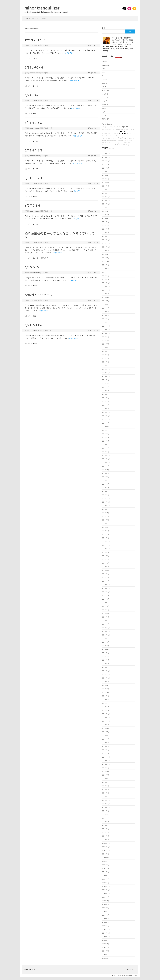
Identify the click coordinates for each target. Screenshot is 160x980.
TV (108, 138)
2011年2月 (106, 793)
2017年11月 (106, 502)
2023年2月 (106, 276)
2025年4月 (106, 182)
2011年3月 (106, 789)
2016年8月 (106, 556)
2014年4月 (106, 656)
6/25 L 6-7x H (34, 67)
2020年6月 (106, 391)
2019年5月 (106, 437)
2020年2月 (106, 405)
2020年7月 (106, 387)
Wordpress (134, 975)
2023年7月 (106, 258)
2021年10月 (106, 333)
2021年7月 (106, 344)
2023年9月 (106, 251)
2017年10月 (106, 506)
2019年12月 (106, 412)
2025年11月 (106, 157)
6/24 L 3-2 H (33, 95)
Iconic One (113, 975)
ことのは (105, 94)
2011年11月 (106, 761)
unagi (104, 87)
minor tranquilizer (42, 8)
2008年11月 (106, 890)
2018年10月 (106, 463)
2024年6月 (106, 218)
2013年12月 (106, 671)
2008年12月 (106, 886)
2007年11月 (106, 933)
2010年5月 (106, 825)
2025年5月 (106, 179)
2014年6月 (106, 649)
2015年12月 (106, 585)
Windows (111, 148)
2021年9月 (106, 337)
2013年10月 (106, 678)
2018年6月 (106, 477)
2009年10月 (106, 850)
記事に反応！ (45, 258)
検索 (104, 28)
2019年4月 (106, 441)
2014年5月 (106, 653)
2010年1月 (106, 840)
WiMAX (116, 145)
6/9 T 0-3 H (32, 206)
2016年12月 (106, 541)
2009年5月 (106, 868)
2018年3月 (106, 488)
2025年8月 (106, 168)
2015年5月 (106, 610)
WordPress (106, 90)
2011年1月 (106, 796)
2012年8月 (106, 728)
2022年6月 (106, 304)
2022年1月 (106, 322)
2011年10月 (106, 764)
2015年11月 (106, 588)
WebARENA (125, 143)
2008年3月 (106, 919)
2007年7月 (106, 947)
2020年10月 (106, 376)
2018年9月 (106, 466)
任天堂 (104, 140)
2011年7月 (106, 775)
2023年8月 (106, 254)
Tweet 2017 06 (35, 40)
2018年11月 (106, 459)
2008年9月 (106, 897)
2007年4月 (106, 958)
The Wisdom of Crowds (124, 136)
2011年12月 (106, 757)
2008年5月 (106, 911)
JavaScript (106, 65)
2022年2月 (106, 319)
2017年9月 (106, 509)
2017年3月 (106, 531)
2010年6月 (106, 822)
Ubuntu (105, 83)
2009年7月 (106, 861)
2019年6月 (106, 434)
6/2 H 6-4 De (33, 325)
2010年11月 (106, 804)
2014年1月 (106, 667)
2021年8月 (106, 340)
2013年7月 (106, 689)
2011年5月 (106, 782)
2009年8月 (106, 858)
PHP (104, 72)
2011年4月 (106, 786)
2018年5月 (106, 480)
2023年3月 (106, 272)
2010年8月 (106, 814)
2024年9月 (106, 207)
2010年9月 (106, 811)
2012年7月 (106, 732)
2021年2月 (106, 362)
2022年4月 (106, 312)
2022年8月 (106, 297)
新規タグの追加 (112, 133)
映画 (34, 316)
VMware (114, 136)
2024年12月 (106, 197)
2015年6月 (106, 606)
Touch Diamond (129, 138)
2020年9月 (106, 380)
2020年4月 (106, 398)
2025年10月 (106, 161)
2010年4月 (106, 829)
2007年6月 (106, 951)
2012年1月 (106, 753)
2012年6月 (106, 735)
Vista (105, 148)
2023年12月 (106, 240)
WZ (128, 141)
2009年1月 (106, 883)
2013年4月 (106, 700)
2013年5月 (106, 696)
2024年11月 (106, 200)
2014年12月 (106, 628)
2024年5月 (106, 222)
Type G (120, 138)
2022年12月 (106, 283)
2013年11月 (106, 674)
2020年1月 (106, 409)
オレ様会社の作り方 (31, 18)
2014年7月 (106, 646)
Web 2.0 (111, 143)
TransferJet (110, 145)
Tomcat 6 (108, 136)
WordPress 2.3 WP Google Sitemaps (117, 141)
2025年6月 (106, 175)
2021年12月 (106, 326)
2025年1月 (106, 193)
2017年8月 (106, 513)
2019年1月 (106, 452)
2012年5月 (106, 739)
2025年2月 (106, 190)
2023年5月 (106, 265)
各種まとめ (46, 18)
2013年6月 (106, 692)
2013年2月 (106, 707)
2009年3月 (106, 876)
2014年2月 (106, 664)
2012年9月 (106, 725)
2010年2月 (106, 836)
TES (124, 129)
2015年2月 (106, 621)
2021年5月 (106, 351)
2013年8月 (106, 685)
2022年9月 (106, 294)
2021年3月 (106, 358)
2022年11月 (106, 287)
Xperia (125, 127)
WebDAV (109, 127)
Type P (113, 127)
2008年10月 (106, 894)
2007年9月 (106, 940)
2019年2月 (106, 448)
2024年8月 (106, 211)
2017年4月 (106, 527)
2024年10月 (106, 204)
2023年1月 (106, 279)
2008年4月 (106, 915)
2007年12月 (106, 929)
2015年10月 (106, 592)
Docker (104, 62)
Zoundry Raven (110, 129)
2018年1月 (106, 495)
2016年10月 (106, 549)
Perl (103, 69)
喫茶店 (104, 108)
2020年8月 (106, 383)
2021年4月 (106, 355)
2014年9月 (106, 638)
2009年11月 (106, 847)
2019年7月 (106, 430)
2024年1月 (106, 236)
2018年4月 (106, 484)
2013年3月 (106, 703)
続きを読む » (69, 53)
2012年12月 (106, 714)
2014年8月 (106, 642)
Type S (130, 145)
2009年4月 (106, 872)
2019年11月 (106, 416)
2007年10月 (106, 937)
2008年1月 (106, 926)
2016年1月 (106, 581)
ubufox (117, 127)
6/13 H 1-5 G (33, 150)
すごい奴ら (36, 258)
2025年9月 (106, 164)
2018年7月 (106, 473)
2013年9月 (106, 682)
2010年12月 (106, 800)
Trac (120, 127)
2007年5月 (106, 954)
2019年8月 (106, 427)
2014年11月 (106, 631)
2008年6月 (106, 908)
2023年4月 (106, 269)
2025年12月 (106, 154)
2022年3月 (106, 315)
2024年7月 (106, 215)
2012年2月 (106, 750)
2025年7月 (106, 172)
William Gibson (119, 129)
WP (117, 133)
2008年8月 (106, 901)
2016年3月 (106, 574)
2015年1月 (106, 624)
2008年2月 (106, 922)
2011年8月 (106, 771)
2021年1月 (106, 365)
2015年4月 (106, 613)
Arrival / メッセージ (39, 295)
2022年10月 (106, 290)
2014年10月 (106, 635)
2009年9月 (106, 854)
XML (133, 145)
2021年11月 (106, 330)
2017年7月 (106, 516)
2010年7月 (106, 818)
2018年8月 (106, 470)
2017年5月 (106, 523)
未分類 (104, 115)
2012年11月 (106, 718)
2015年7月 (106, 603)
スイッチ (128, 129)
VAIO (122, 133)
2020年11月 (106, 373)
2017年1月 (106, 538)
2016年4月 (106, 570)
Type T (120, 143)
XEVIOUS (105, 133)
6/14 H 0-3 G (33, 123)
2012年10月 (106, 721)
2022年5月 (106, 308)
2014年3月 (106, 660)
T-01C (128, 133)
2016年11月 (106, 545)
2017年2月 (106, 534)
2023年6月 (106, 261)
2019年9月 (106, 423)
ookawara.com (35, 45)
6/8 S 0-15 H (33, 267)
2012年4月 (106, 743)
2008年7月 (106, 904)
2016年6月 (106, 563)
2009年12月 (106, 843)
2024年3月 (106, 229)
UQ (105, 127)
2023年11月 (106, 243)
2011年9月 (106, 768)
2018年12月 (106, 455)
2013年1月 (106, 710)
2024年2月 (106, 233)
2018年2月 (106, 491)
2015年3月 (106, 617)
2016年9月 (106, 552)
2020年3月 (106, 401)
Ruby (104, 76)
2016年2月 (106, 577)
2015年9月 (106, 595)
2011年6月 (106, 779)
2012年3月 (106, 746)
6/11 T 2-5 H (33, 178)
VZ (103, 127)
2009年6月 (106, 865)
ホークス (36, 86)
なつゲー (105, 101)
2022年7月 (106, 301)
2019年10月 (106, 419)
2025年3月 (106, 186)
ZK (133, 129)
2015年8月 (106, 599)
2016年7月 (106, 559)
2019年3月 (106, 445)
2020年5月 (106, 394)
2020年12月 (106, 369)
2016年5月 (106, 567)
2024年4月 (106, 225)
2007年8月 (106, 944)
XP (132, 129)
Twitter (35, 58)
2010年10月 (106, 807)
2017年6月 (106, 520)
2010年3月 (106, 832)
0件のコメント (93, 45)
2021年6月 (106, 348)
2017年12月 (106, 498)
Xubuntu (125, 145)
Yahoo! (116, 143)
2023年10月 (106, 247)
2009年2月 (106, 879)
